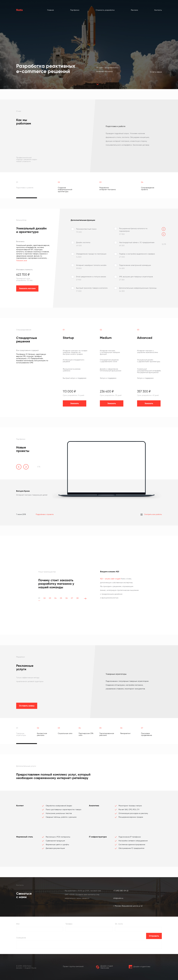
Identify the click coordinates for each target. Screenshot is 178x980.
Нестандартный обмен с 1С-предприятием (137, 242)
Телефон (69, 924)
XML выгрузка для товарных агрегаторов (136, 277)
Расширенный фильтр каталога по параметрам (133, 230)
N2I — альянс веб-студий (110, 579)
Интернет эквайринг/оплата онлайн (91, 265)
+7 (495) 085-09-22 (121, 891)
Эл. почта (119, 924)
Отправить (154, 936)
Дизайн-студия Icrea (139, 967)
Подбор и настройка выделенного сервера (137, 254)
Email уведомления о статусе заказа (91, 277)
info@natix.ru (118, 898)
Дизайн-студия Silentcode (104, 967)
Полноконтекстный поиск (86, 229)
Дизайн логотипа (83, 242)
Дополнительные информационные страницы (138, 288)
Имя (18, 924)
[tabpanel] (105, 136)
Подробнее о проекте (45, 514)
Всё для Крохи (23, 491)
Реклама (134, 10)
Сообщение (21, 938)
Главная (50, 10)
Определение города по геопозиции (91, 254)
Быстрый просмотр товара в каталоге (92, 288)
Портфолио (75, 10)
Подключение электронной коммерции (135, 265)
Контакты (158, 10)
